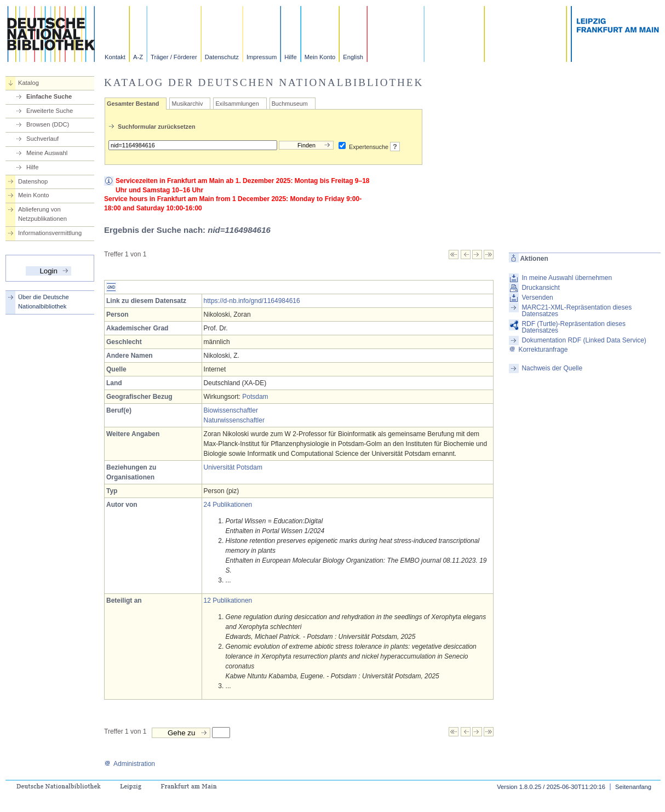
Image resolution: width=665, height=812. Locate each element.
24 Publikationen (228, 505)
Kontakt (115, 57)
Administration (130, 764)
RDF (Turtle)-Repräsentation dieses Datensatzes (574, 327)
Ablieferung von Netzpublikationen (42, 214)
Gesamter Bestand (133, 104)
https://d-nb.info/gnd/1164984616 (252, 301)
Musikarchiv (187, 104)
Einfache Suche (49, 96)
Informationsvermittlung (50, 233)
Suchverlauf (42, 139)
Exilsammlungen (237, 104)
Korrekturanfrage (538, 350)
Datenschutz (222, 57)
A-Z (138, 57)
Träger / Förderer (174, 57)
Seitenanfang (633, 787)
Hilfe (290, 57)
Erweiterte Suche (50, 111)
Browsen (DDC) (48, 124)
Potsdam (255, 397)
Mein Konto (320, 57)
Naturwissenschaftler (234, 420)
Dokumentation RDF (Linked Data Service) (584, 340)
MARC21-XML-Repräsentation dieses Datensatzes (577, 311)
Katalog (28, 83)
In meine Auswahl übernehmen (567, 278)
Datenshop (33, 181)
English (353, 57)
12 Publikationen (228, 601)
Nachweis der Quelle (552, 368)
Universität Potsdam (233, 467)
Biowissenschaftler (231, 410)
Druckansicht (540, 288)
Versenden (537, 298)
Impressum (262, 57)
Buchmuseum (290, 104)
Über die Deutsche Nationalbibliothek (44, 302)
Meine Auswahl (47, 153)
